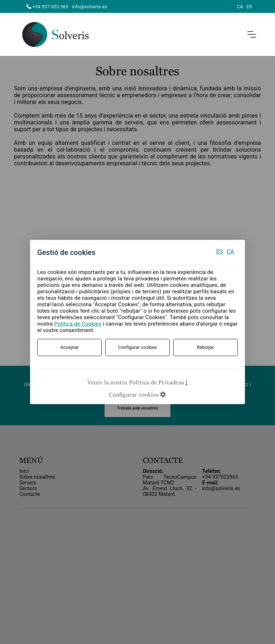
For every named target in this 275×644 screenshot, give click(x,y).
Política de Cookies (78, 324)
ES (220, 252)
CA (230, 252)
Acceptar (69, 347)
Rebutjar (206, 347)
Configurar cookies (138, 347)
